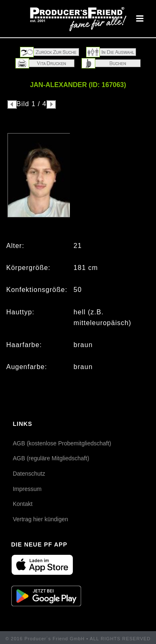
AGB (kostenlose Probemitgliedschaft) (62, 443)
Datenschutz (29, 474)
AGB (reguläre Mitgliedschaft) (51, 458)
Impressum (27, 489)
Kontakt (23, 504)
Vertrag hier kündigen (41, 519)
